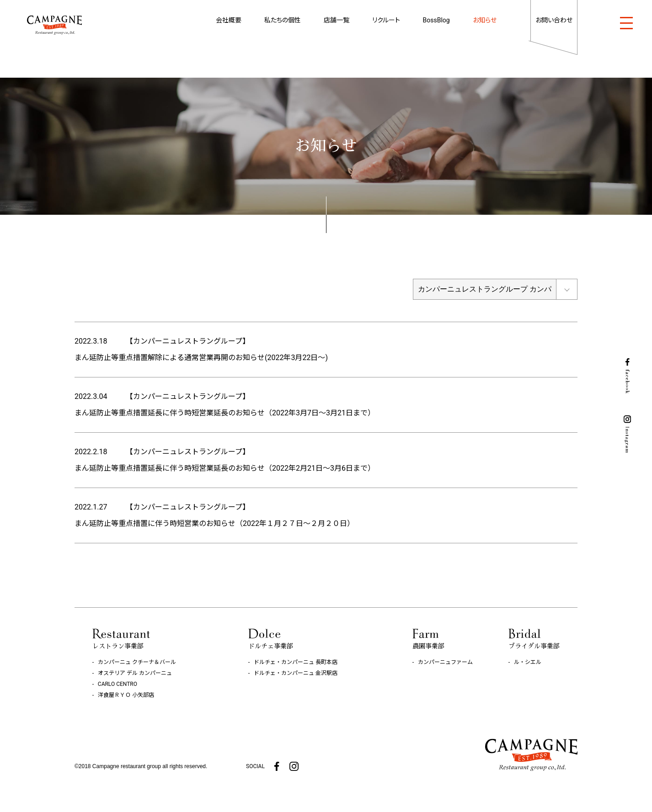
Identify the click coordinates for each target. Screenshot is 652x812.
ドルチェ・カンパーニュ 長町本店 (296, 662)
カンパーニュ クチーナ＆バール (137, 662)
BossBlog (436, 20)
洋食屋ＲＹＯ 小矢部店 (126, 695)
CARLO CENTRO (118, 684)
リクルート (386, 20)
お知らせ (485, 20)
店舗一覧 (337, 20)
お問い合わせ (554, 20)
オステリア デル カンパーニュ (135, 673)
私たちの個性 (283, 20)
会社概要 (229, 20)
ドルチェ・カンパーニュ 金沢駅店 (296, 673)
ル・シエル (528, 662)
